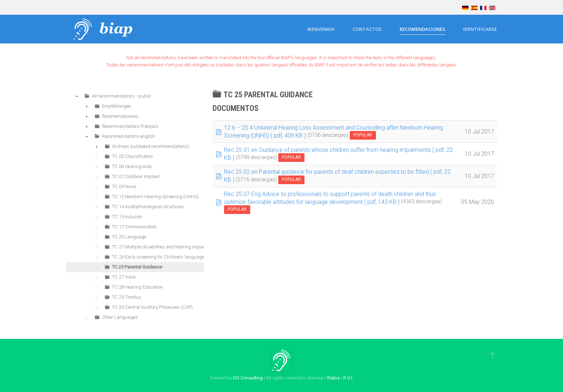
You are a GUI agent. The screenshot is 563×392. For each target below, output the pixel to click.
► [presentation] (87, 106)
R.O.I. (348, 378)
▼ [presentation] (77, 96)
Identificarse (480, 29)
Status (333, 378)
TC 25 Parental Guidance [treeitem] (137, 267)
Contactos (367, 29)
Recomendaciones (422, 29)
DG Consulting (248, 378)
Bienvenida (321, 29)
